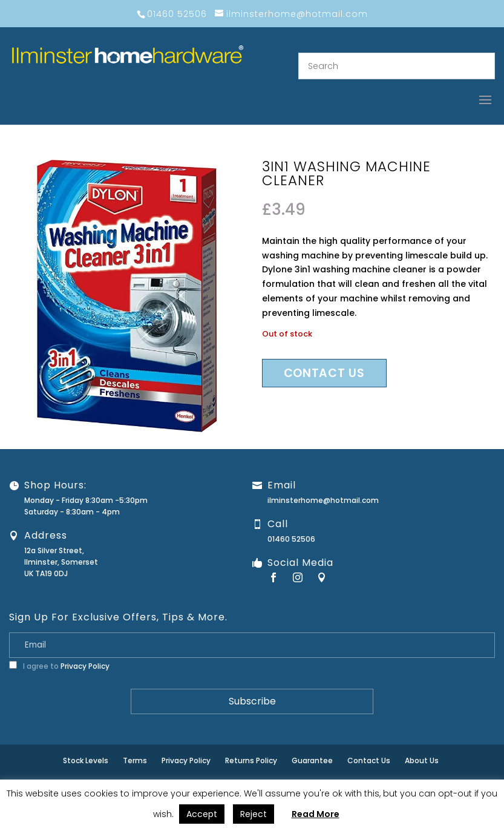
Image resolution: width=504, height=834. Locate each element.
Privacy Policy (85, 666)
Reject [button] (254, 814)
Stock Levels (86, 760)
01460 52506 (291, 539)
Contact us (324, 373)
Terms (135, 760)
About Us (422, 760)
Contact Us (369, 760)
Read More (316, 814)
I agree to (59, 666)
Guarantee (312, 760)
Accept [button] (202, 814)
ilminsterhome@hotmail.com (323, 500)
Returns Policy (251, 760)
